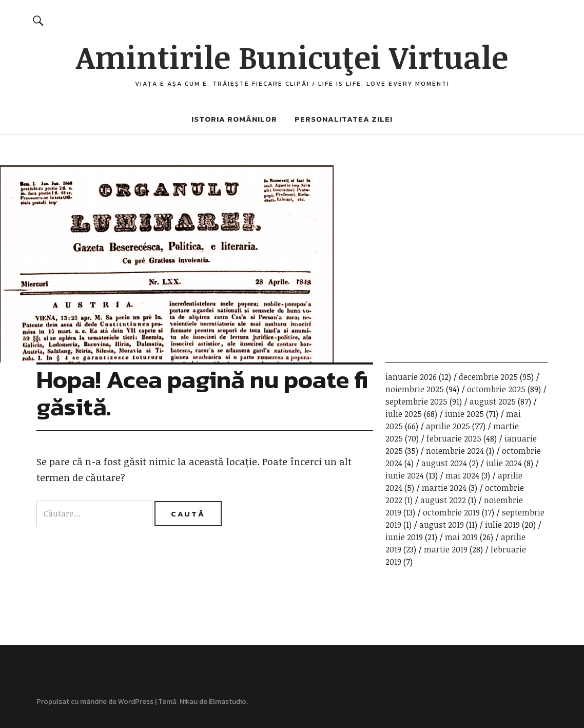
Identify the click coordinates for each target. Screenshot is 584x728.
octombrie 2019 (451, 512)
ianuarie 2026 (411, 377)
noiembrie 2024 (455, 451)
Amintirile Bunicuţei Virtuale (292, 56)
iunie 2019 (404, 537)
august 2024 (444, 463)
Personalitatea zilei (344, 119)
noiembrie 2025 (415, 389)
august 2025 (493, 401)
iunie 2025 (464, 414)
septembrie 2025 (416, 401)
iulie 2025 (404, 414)
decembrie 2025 (488, 377)
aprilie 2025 (448, 426)
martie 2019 (446, 549)
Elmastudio (228, 702)
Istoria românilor (234, 119)
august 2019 (442, 525)
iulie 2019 (502, 525)
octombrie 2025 (496, 389)
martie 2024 (444, 488)
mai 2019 (461, 537)
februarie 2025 (454, 438)
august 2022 (443, 500)
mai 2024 (462, 475)
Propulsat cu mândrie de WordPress (95, 702)
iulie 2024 (504, 463)
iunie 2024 (405, 475)
